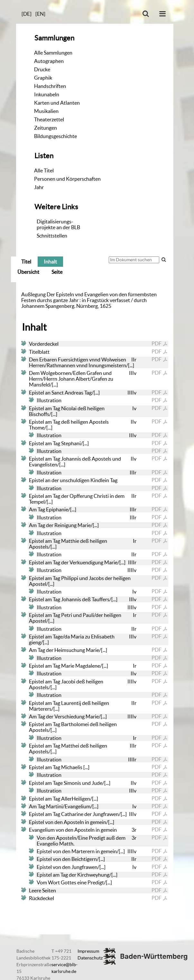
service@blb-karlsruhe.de (65, 968)
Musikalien (46, 111)
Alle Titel (44, 170)
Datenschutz (90, 958)
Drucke (42, 69)
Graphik (43, 78)
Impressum (88, 951)
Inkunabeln (47, 94)
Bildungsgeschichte (55, 136)
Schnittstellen (52, 236)
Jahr (39, 187)
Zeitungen (46, 128)
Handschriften (50, 86)
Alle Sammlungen (53, 53)
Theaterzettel (49, 119)
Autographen (49, 61)
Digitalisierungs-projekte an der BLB (58, 224)
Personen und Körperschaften (67, 179)
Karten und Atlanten (57, 103)
